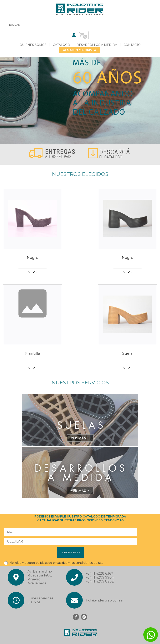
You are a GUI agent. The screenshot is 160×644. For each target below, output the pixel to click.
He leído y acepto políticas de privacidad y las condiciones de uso (54, 563)
